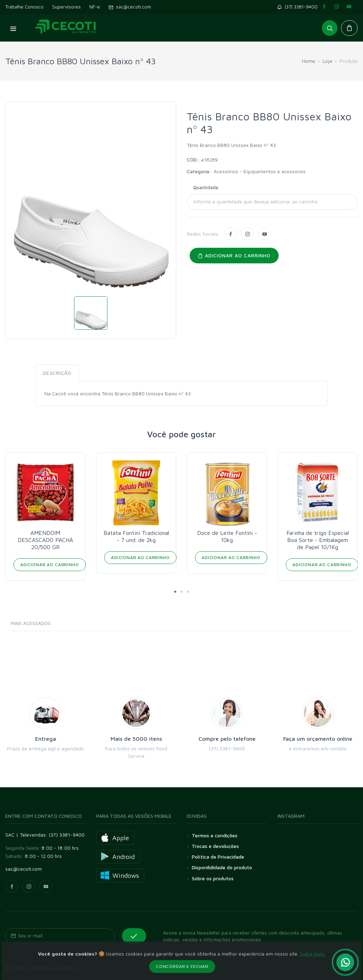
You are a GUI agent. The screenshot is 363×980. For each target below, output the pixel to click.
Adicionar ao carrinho (234, 255)
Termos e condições (215, 835)
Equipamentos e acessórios (275, 171)
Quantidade (206, 187)
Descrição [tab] (57, 373)
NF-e (95, 7)
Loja (327, 61)
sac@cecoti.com (130, 7)
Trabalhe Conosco (24, 7)
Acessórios (227, 171)
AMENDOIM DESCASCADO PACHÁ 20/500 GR (45, 540)
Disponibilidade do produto (222, 867)
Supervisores (66, 7)
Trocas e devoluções (215, 846)
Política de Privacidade (218, 857)
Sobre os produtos (213, 878)
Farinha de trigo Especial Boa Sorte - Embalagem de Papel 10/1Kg (318, 540)
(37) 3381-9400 (299, 7)
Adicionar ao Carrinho (50, 565)
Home (309, 61)
